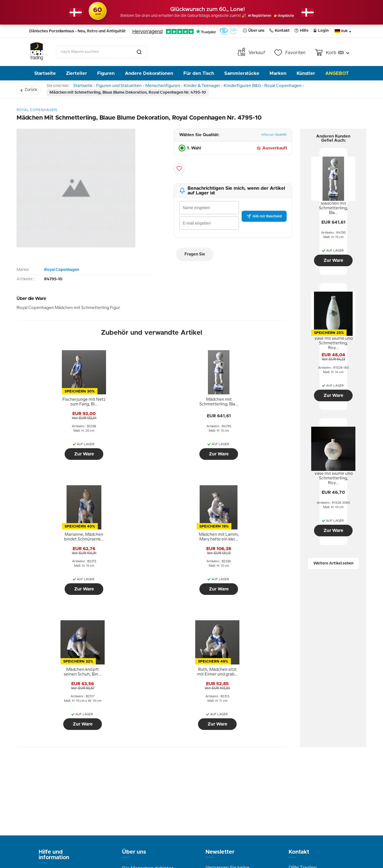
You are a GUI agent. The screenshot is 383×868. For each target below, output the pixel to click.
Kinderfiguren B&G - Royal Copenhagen (274, 87)
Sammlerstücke (242, 73)
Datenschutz (53, 766)
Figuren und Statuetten (124, 87)
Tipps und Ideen (57, 774)
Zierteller (76, 73)
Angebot (337, 73)
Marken (278, 73)
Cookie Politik (54, 783)
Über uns (254, 31)
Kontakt (279, 31)
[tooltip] (49, 405)
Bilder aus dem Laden (146, 777)
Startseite (45, 73)
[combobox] (102, 52)
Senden (247, 792)
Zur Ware (49, 457)
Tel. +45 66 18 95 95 (310, 776)
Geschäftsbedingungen (65, 758)
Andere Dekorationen (149, 73)
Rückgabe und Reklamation (55, 745)
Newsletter (220, 719)
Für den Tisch (199, 73)
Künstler (306, 73)
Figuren (106, 73)
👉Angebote (291, 16)
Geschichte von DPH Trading (145, 756)
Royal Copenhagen (62, 272)
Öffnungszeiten (139, 769)
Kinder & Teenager (212, 87)
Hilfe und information (54, 722)
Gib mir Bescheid (264, 218)
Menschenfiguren (169, 87)
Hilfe (301, 31)
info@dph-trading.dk (312, 788)
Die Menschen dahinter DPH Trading (148, 740)
